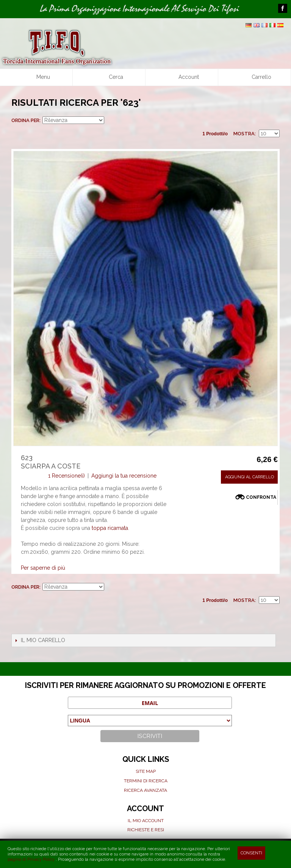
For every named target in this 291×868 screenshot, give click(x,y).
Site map (146, 771)
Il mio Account (146, 821)
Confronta (261, 497)
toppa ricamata (110, 528)
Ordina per (25, 120)
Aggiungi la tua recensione (124, 476)
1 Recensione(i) (66, 476)
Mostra (244, 134)
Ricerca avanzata (145, 790)
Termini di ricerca (146, 781)
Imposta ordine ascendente (111, 121)
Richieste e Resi (146, 830)
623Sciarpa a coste (51, 462)
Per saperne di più (43, 568)
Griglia (261, 121)
